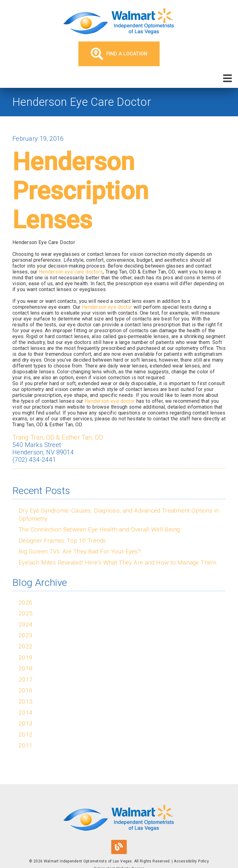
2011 (26, 745)
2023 (26, 635)
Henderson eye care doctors (71, 272)
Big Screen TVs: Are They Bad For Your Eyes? (80, 551)
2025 (26, 613)
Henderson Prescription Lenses (80, 191)
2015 (26, 701)
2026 (26, 602)
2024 (26, 624)
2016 (26, 690)
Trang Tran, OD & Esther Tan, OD (58, 437)
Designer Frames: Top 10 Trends (62, 541)
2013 (26, 723)
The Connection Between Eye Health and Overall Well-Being (99, 529)
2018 (26, 668)
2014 (26, 713)
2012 (26, 735)
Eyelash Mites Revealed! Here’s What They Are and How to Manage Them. (118, 563)
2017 (26, 679)
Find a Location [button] (119, 54)
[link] (119, 22)
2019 (26, 657)
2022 (26, 646)
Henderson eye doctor (107, 307)
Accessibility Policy (191, 861)
